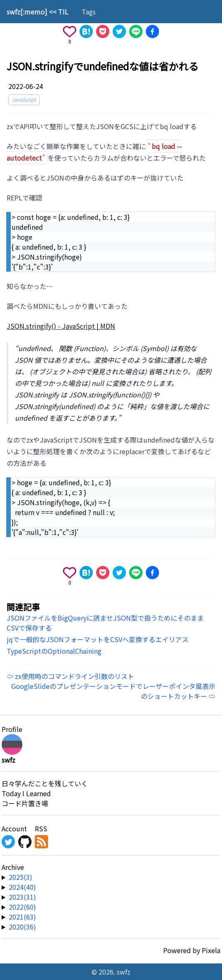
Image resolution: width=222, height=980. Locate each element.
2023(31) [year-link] (22, 897)
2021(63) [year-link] (22, 917)
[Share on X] (119, 31)
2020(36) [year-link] (22, 927)
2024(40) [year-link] (22, 887)
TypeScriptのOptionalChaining (54, 651)
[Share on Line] (136, 31)
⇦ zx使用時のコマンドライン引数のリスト (70, 676)
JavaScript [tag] (24, 100)
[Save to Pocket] (103, 31)
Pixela (211, 950)
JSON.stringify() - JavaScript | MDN (61, 326)
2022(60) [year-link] (22, 907)
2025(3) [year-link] (21, 877)
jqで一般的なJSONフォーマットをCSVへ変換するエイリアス (98, 639)
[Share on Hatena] (86, 31)
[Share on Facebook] (152, 31)
